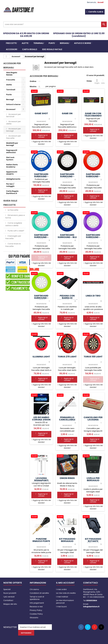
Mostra (33, 86)
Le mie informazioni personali (65, 602)
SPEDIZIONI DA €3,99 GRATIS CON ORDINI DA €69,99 (26, 35)
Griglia (97, 81)
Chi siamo (34, 589)
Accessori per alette (13, 123)
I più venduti (9, 597)
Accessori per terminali (13, 115)
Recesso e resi (36, 607)
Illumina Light (41, 357)
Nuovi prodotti (10, 593)
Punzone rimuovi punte (41, 540)
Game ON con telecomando (93, 115)
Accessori (12, 49)
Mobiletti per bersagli (12, 144)
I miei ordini (61, 589)
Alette (25, 43)
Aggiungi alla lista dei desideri (42, 143)
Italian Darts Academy (12, 166)
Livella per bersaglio (93, 479)
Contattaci (8, 600)
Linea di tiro (93, 296)
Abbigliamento (13, 179)
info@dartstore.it (91, 607)
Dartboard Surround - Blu (67, 236)
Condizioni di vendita (39, 593)
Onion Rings (67, 478)
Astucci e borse (83, 43)
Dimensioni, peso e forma (15, 216)
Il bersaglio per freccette (13, 237)
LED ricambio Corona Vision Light (41, 420)
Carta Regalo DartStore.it (12, 192)
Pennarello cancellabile (67, 419)
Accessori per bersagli (13, 130)
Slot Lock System (10, 159)
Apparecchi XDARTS (12, 173)
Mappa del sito (10, 604)
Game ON (67, 113)
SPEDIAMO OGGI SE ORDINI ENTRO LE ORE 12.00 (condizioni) (79, 35)
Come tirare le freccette (13, 245)
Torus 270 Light (67, 357)
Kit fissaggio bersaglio (67, 540)
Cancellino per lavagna (93, 419)
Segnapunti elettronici (12, 151)
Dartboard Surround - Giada (41, 237)
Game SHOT (41, 113)
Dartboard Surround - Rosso (93, 177)
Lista (103, 81)
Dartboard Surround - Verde (41, 298)
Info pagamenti (37, 603)
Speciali (7, 589)
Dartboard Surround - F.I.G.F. (41, 177)
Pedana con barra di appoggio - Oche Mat (67, 299)
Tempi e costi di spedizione (37, 598)
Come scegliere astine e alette (14, 224)
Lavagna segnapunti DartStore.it (41, 480)
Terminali (39, 43)
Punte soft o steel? (16, 231)
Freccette (11, 43)
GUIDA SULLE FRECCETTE (10, 203)
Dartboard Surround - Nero (67, 177)
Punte (52, 43)
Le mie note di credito (66, 593)
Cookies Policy (36, 614)
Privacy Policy (36, 610)
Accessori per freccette (13, 137)
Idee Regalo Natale (52, 49)
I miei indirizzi (62, 597)
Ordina (33, 81)
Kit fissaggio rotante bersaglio (93, 541)
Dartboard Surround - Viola (93, 237)
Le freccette (13, 210)
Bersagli (64, 43)
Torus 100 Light (93, 357)
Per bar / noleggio (10, 185)
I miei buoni (61, 607)
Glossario (34, 618)
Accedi (101, 2)
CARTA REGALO (30, 49)
